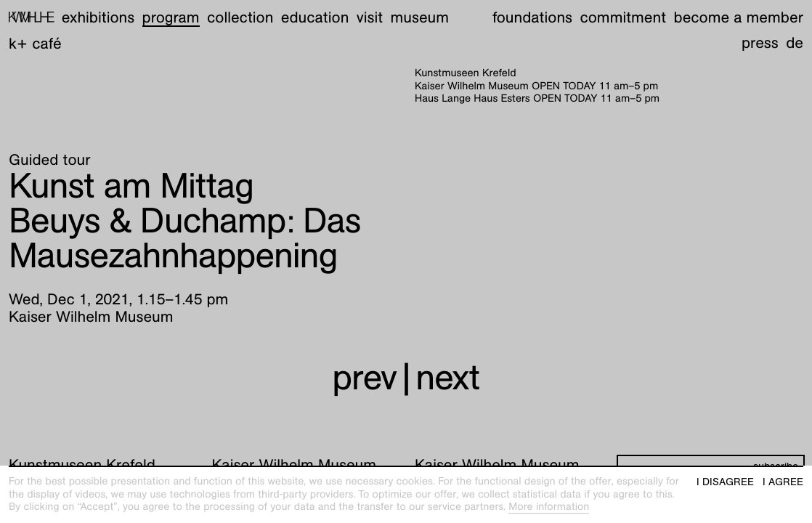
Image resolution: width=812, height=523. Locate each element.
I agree (783, 482)
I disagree (725, 482)
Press (760, 42)
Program (171, 17)
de (795, 42)
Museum (420, 17)
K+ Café (35, 43)
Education (315, 17)
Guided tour (50, 159)
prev (364, 377)
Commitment (623, 17)
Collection (240, 17)
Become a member (739, 17)
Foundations (532, 17)
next (447, 377)
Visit (370, 17)
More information (549, 507)
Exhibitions (98, 17)
